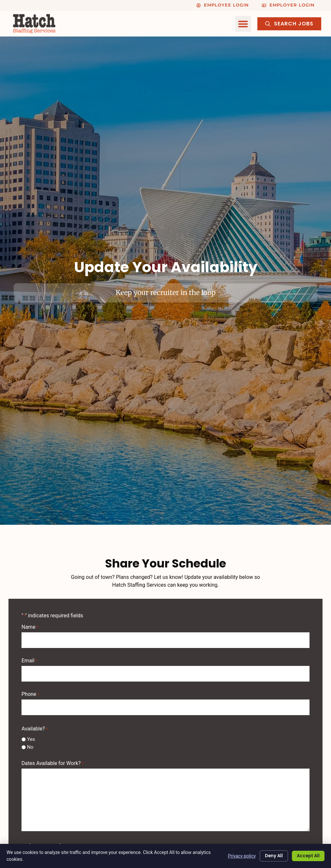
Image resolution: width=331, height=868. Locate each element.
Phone (30, 691)
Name (30, 627)
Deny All (269, 856)
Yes (31, 734)
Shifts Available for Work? (51, 841)
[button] (243, 24)
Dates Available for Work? (52, 758)
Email (29, 659)
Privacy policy (235, 856)
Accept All (306, 856)
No (30, 742)
